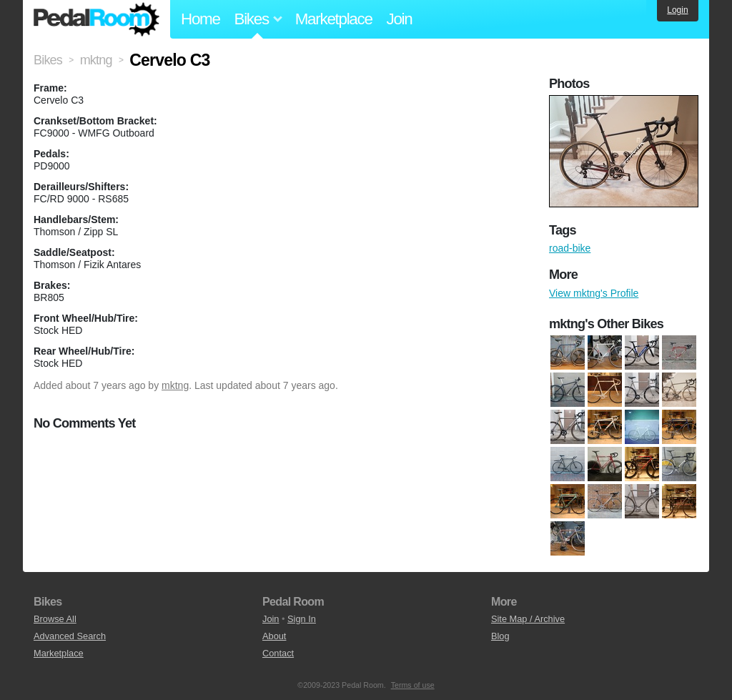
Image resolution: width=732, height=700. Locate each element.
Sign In (302, 619)
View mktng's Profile (594, 293)
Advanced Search (70, 636)
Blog (500, 636)
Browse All (55, 619)
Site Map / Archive (528, 619)
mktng (175, 385)
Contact (278, 653)
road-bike (570, 248)
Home (201, 19)
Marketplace (334, 19)
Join (400, 19)
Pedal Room (97, 19)
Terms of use (413, 685)
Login (677, 10)
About (274, 636)
